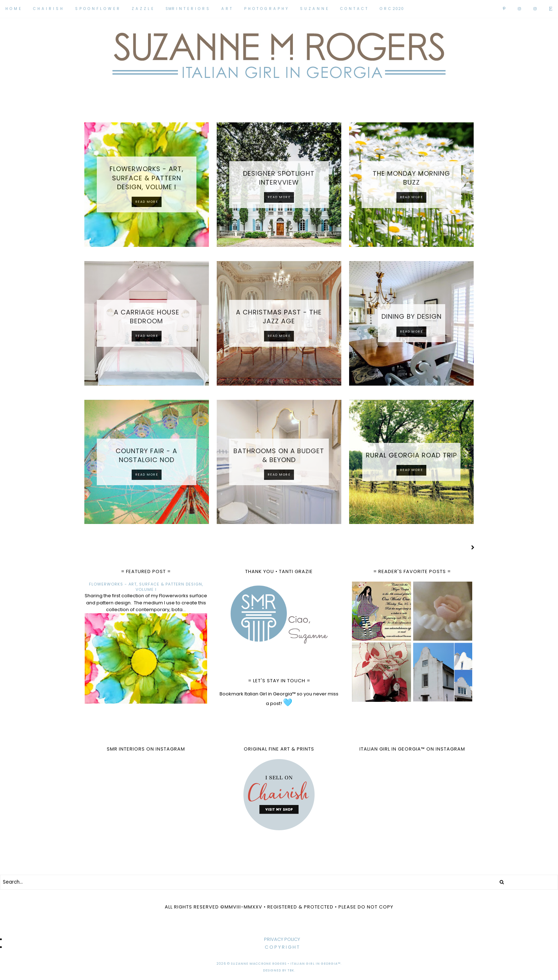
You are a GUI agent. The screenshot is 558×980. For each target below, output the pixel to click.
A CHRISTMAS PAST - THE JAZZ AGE (279, 317)
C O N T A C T (354, 9)
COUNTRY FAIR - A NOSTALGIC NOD (146, 455)
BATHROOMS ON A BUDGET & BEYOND (279, 455)
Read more (147, 202)
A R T (227, 9)
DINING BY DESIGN (412, 316)
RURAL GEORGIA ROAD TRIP (411, 455)
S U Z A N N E (314, 9)
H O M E (13, 9)
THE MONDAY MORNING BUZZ (411, 178)
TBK (291, 970)
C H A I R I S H (48, 9)
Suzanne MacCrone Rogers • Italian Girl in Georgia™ (286, 964)
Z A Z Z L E (143, 9)
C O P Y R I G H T (282, 947)
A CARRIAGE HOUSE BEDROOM (147, 317)
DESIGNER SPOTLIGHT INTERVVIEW (279, 178)
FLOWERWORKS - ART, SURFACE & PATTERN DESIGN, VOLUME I (147, 178)
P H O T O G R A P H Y (266, 9)
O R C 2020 (392, 9)
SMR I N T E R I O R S (187, 9)
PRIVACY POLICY (282, 939)
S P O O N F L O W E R (97, 9)
